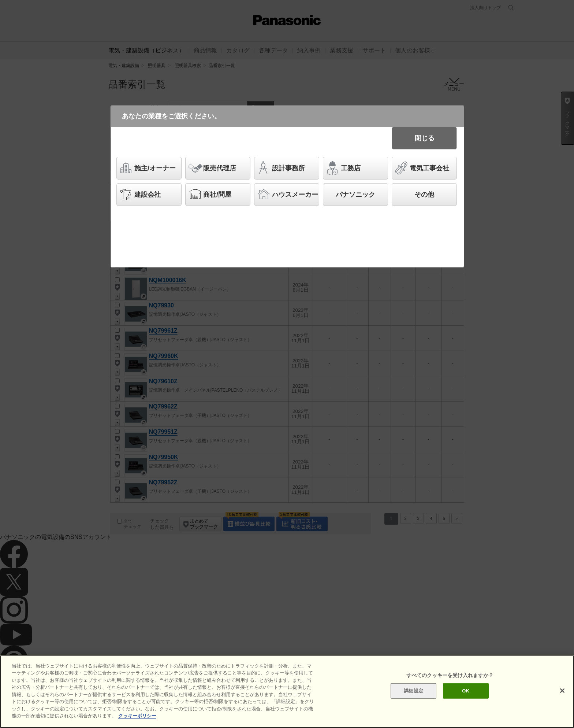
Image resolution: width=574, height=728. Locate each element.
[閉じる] (562, 691)
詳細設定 (413, 691)
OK (466, 691)
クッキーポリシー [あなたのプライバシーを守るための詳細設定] (137, 716)
